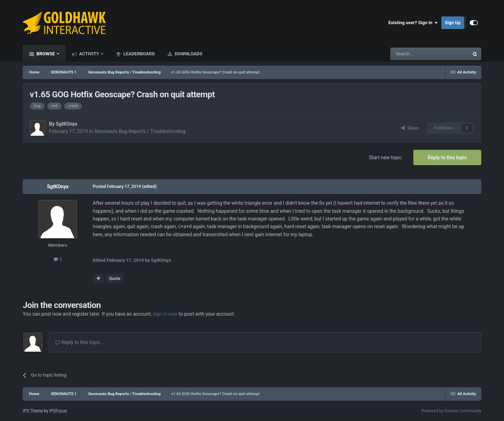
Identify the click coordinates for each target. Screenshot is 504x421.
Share (410, 128)
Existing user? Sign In (413, 23)
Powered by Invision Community (451, 411)
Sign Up (453, 23)
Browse (46, 54)
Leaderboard (138, 54)
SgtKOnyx (66, 124)
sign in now (165, 314)
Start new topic (385, 157)
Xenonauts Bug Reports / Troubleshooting (140, 131)
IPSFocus (58, 411)
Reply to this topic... (80, 342)
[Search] (413, 54)
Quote (114, 279)
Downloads (188, 54)
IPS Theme (33, 411)
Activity (89, 54)
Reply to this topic (447, 157)
